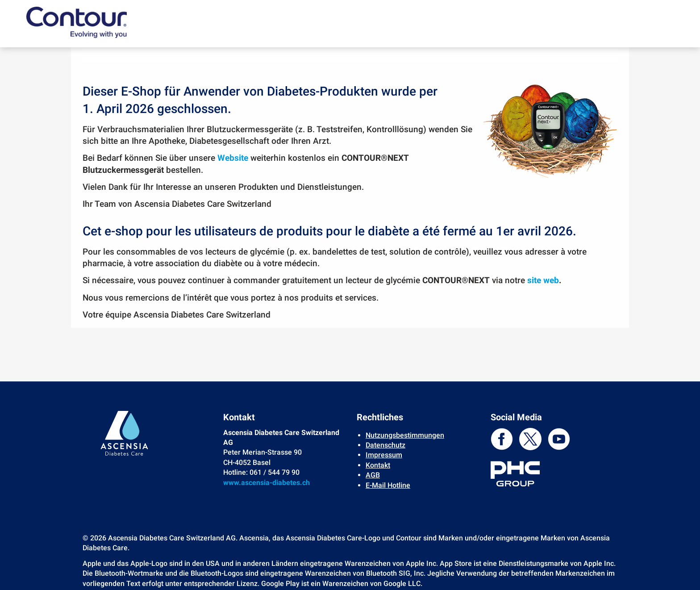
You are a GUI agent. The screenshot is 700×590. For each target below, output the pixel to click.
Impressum (384, 455)
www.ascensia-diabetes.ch (267, 483)
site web (543, 280)
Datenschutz (385, 445)
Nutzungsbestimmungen (405, 435)
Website (233, 158)
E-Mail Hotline (388, 485)
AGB (373, 475)
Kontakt (378, 465)
